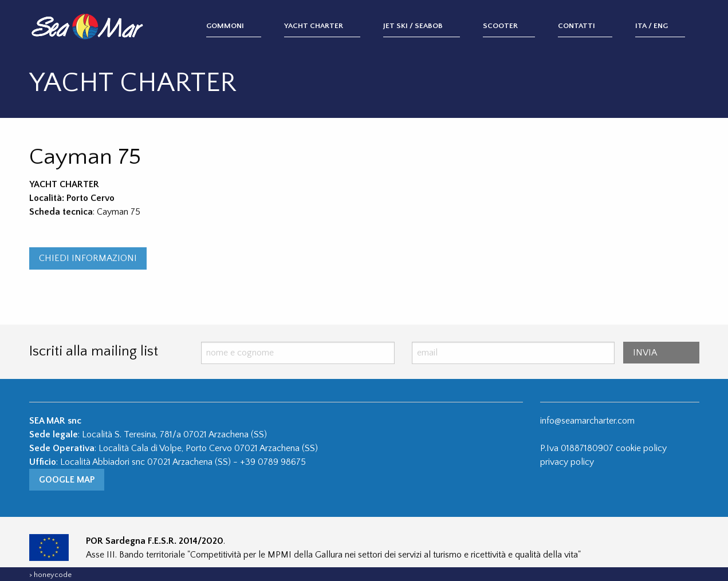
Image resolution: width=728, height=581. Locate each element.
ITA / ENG (652, 26)
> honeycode (50, 575)
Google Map (67, 480)
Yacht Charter (314, 26)
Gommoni (225, 26)
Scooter (500, 26)
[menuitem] (245, 27)
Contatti (577, 26)
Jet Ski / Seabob (413, 26)
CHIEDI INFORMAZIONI (88, 258)
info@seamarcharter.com (587, 421)
